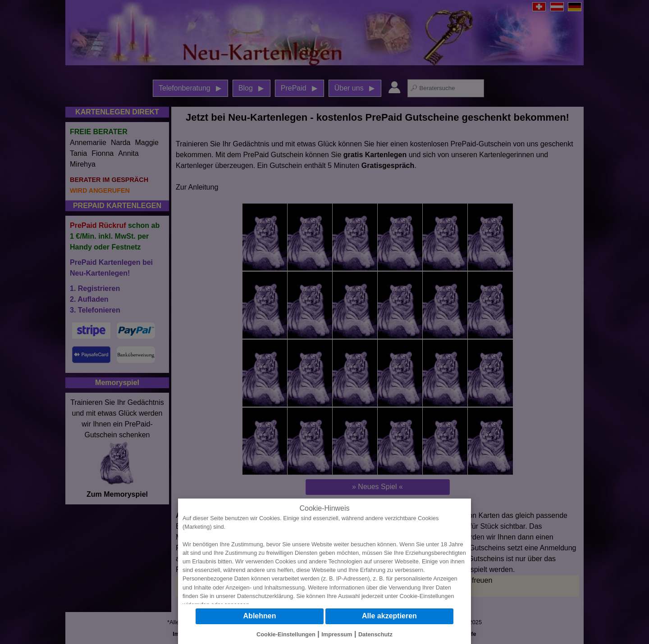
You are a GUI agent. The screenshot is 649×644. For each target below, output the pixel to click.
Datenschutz (375, 634)
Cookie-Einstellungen (427, 596)
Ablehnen (260, 616)
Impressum (337, 634)
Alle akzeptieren (389, 616)
